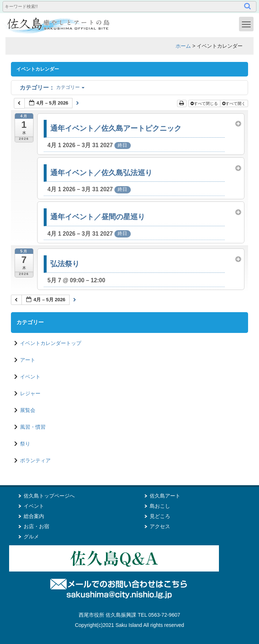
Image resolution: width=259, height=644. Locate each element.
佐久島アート (165, 496)
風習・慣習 (33, 427)
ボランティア (35, 460)
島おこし (160, 506)
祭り (25, 444)
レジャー (30, 393)
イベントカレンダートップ (51, 343)
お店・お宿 (36, 526)
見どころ (160, 516)
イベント (30, 377)
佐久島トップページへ (49, 496)
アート (28, 360)
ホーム (183, 46)
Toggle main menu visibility (248, 24)
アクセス (160, 526)
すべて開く (234, 103)
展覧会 (28, 410)
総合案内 (34, 516)
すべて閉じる (205, 103)
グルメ (31, 537)
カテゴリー (52, 87)
